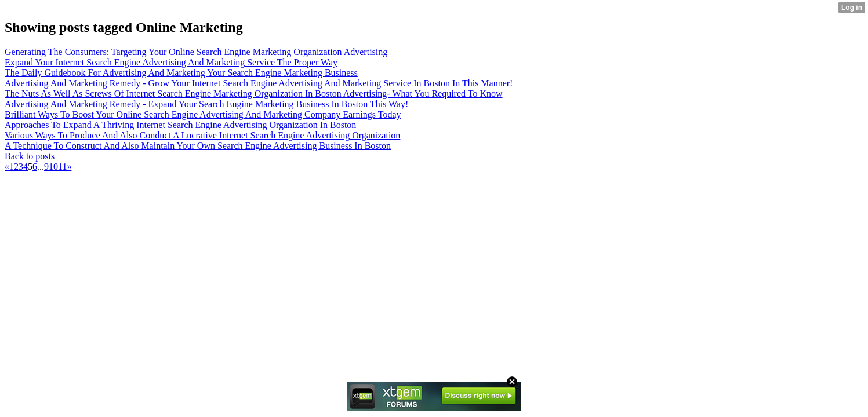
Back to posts (30, 156)
